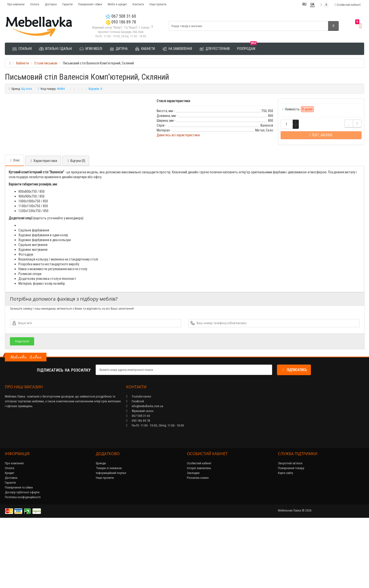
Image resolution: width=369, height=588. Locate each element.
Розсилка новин (198, 543)
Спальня (22, 49)
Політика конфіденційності (23, 562)
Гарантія (67, 4)
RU (304, 4)
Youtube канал (139, 462)
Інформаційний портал (111, 538)
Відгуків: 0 (95, 89)
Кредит (10, 538)
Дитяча (119, 49)
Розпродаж (247, 47)
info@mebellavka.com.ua (145, 471)
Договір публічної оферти (22, 558)
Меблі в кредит (117, 4)
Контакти (138, 4)
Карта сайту (285, 538)
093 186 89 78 (121, 22)
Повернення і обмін (90, 4)
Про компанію (16, 4)
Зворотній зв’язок (290, 529)
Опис (14, 226)
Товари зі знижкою (109, 533)
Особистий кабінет (199, 529)
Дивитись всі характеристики (178, 135)
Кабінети (145, 49)
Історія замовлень (199, 533)
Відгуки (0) (76, 226)
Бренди (101, 529)
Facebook (135, 467)
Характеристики (43, 226)
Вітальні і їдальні (55, 49)
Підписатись (294, 435)
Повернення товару (291, 533)
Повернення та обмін (19, 553)
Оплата (35, 4)
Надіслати (22, 407)
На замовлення (177, 49)
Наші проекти (158, 4)
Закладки (193, 538)
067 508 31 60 (121, 16)
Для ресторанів (215, 49)
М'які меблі (91, 49)
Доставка (51, 4)
